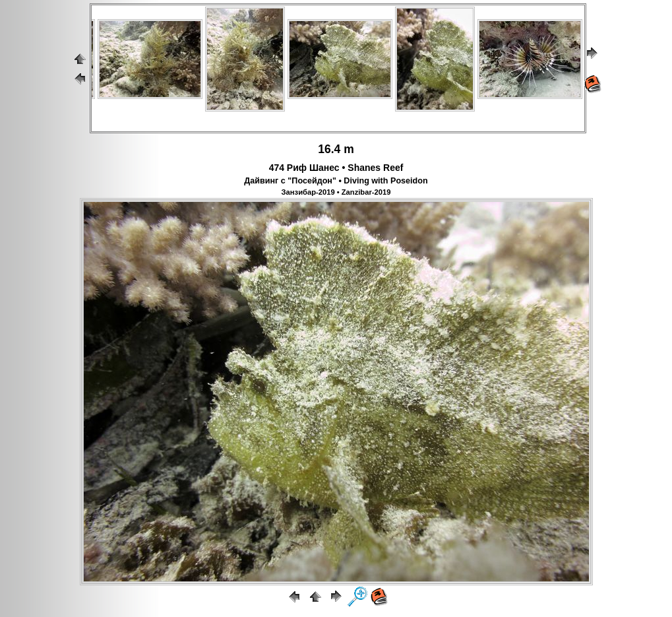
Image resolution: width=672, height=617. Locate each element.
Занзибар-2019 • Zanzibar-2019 (336, 192)
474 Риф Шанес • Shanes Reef (336, 168)
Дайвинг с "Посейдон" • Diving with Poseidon (336, 181)
